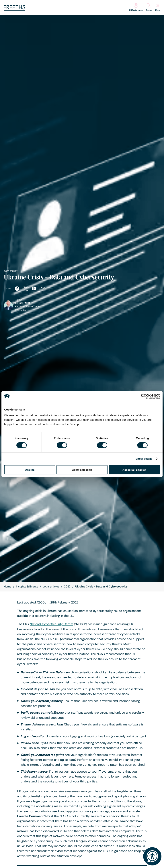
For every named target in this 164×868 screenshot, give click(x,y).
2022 (67, 587)
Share (8, 288)
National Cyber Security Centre (51, 624)
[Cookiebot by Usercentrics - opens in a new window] (144, 396)
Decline (30, 470)
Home (8, 587)
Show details (144, 459)
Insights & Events (27, 587)
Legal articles (51, 587)
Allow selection (82, 470)
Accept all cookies (134, 470)
